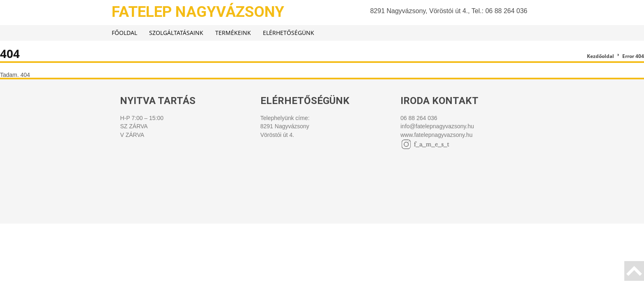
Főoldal (124, 33)
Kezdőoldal (600, 56)
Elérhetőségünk (289, 33)
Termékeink (233, 33)
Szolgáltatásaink (176, 33)
